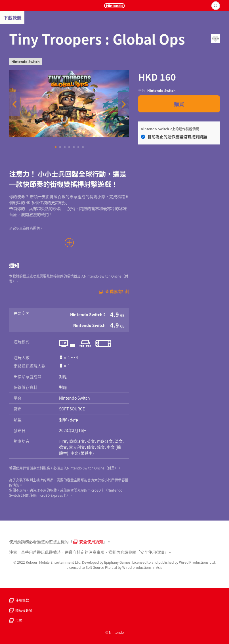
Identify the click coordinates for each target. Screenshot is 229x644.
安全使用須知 (88, 542)
